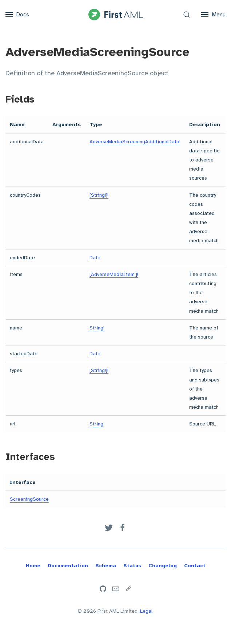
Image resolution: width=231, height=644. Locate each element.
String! (97, 328)
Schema (106, 566)
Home (33, 566)
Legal (146, 611)
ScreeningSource (29, 499)
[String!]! (99, 195)
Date (95, 258)
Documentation (68, 566)
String (96, 424)
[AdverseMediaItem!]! (114, 274)
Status (132, 566)
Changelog (163, 566)
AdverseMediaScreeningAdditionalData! (135, 142)
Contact (195, 566)
